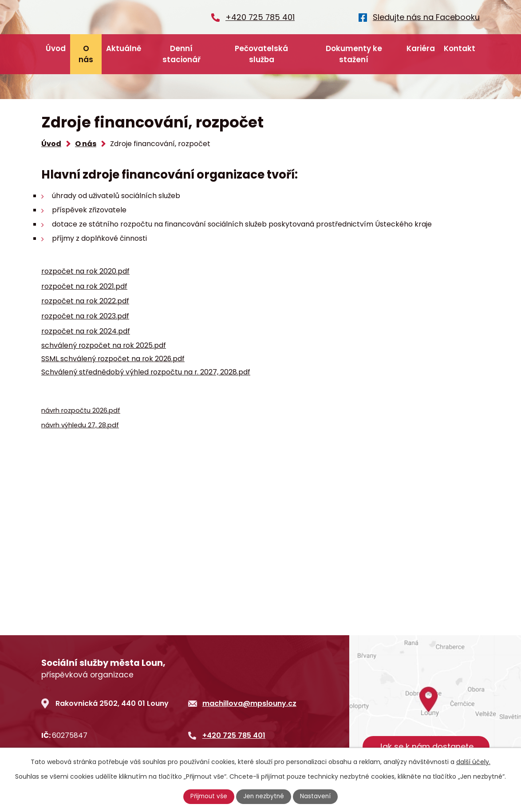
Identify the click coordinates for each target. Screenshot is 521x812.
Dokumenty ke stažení (354, 54)
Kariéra (421, 48)
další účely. (473, 761)
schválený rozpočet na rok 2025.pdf (104, 345)
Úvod (56, 48)
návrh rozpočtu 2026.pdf (81, 410)
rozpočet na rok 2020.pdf (85, 271)
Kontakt (460, 48)
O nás (86, 54)
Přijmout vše (208, 796)
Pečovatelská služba (261, 54)
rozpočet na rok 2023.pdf (85, 316)
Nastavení (317, 796)
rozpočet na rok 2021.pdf (84, 286)
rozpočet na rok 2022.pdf (85, 301)
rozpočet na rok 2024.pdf (86, 331)
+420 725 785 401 (234, 735)
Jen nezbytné (264, 796)
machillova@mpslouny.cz (249, 703)
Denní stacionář (182, 54)
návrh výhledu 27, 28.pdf (80, 425)
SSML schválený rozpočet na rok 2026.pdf (113, 359)
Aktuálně (124, 48)
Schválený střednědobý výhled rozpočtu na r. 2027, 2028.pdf (146, 372)
